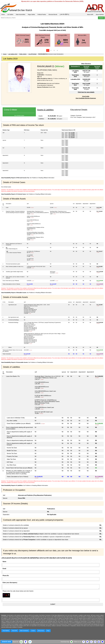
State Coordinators (24, 631)
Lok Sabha (10, 14)
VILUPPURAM (32, 54)
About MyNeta (100, 14)
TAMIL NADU (23, 54)
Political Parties (42, 14)
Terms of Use (41, 631)
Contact (33, 631)
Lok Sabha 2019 (13, 54)
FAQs (48, 631)
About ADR (90, 14)
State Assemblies (21, 14)
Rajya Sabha (31, 14)
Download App (65, 642)
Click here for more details (86, 92)
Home (3, 14)
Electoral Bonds (53, 14)
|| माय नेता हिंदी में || (64, 14)
